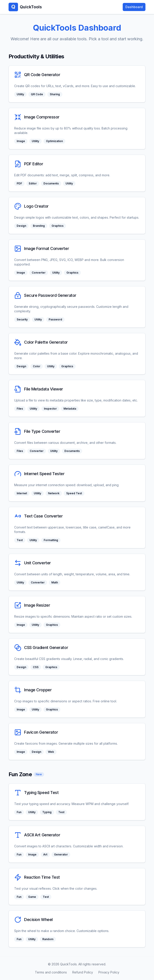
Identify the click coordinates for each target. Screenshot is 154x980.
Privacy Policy (109, 972)
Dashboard (134, 7)
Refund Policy (83, 972)
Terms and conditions (51, 972)
